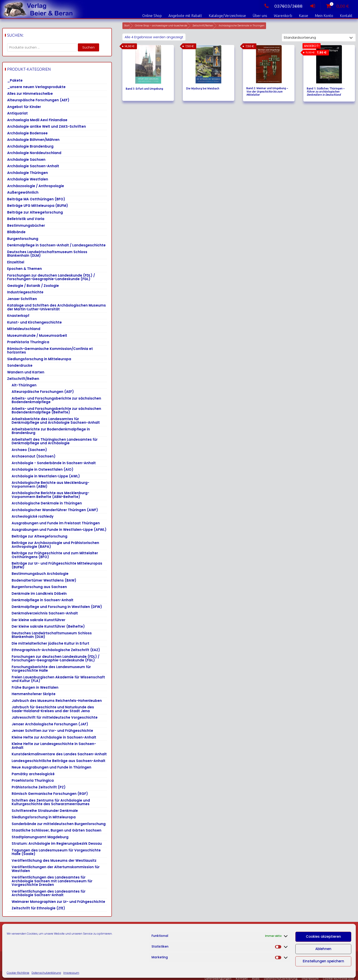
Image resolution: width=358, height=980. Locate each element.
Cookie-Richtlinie (18, 973)
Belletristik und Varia (26, 219)
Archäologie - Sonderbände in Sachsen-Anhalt (54, 463)
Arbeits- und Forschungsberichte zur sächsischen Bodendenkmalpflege (56, 400)
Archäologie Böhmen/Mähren (33, 140)
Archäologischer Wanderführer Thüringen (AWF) (55, 510)
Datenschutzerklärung (46, 973)
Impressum (71, 973)
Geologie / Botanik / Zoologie (33, 286)
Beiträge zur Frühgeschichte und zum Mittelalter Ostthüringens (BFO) (55, 555)
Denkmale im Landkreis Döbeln (39, 594)
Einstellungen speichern (323, 961)
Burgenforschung (23, 239)
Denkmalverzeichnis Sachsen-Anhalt (45, 613)
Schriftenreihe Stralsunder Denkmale (45, 811)
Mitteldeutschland (24, 329)
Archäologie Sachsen (26, 160)
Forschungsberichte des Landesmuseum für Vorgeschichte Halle (51, 669)
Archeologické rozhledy (33, 516)
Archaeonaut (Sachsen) (34, 456)
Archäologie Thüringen (28, 173)
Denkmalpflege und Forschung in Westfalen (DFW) (57, 607)
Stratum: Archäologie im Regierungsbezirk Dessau (57, 843)
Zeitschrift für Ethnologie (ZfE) (38, 908)
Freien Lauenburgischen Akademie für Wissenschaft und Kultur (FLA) (58, 679)
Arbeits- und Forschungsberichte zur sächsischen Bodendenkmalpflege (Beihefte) (56, 411)
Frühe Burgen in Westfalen (35, 687)
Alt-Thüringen (24, 385)
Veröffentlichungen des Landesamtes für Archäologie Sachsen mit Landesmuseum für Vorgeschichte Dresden (52, 881)
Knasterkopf (18, 316)
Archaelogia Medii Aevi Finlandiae (37, 120)
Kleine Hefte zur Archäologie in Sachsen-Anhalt (54, 737)
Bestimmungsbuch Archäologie (40, 574)
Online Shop (152, 16)
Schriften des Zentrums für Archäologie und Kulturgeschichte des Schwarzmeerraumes (51, 802)
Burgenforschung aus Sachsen (39, 587)
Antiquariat (17, 113)
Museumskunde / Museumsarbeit (37, 335)
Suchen (88, 47)
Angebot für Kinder (24, 107)
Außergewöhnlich (23, 192)
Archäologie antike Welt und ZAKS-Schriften (47, 126)
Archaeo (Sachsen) (29, 450)
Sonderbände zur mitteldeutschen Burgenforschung (59, 824)
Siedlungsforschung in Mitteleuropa (39, 359)
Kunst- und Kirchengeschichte (34, 322)
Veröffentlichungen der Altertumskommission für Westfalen (56, 869)
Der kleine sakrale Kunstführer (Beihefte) (48, 626)
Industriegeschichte (25, 292)
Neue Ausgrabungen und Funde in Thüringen (51, 767)
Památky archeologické (33, 774)
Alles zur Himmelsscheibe (30, 94)
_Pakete (15, 80)
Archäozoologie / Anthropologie (36, 186)
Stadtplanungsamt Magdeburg (40, 837)
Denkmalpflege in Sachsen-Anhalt (43, 600)
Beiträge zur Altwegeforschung (35, 212)
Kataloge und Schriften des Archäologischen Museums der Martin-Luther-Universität (56, 307)
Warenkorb (283, 16)
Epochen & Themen (25, 269)
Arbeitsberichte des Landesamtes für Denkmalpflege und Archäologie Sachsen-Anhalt (56, 421)
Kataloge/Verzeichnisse (227, 16)
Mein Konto (324, 16)
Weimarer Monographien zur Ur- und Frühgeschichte (58, 902)
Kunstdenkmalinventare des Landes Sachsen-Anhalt (59, 754)
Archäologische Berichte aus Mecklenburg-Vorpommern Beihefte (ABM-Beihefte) (50, 495)
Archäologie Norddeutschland (34, 153)
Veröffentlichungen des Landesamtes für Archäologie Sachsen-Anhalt (49, 893)
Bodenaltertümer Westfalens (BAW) (44, 580)
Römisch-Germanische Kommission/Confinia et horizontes (50, 351)
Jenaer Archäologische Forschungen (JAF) (50, 724)
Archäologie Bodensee (27, 133)
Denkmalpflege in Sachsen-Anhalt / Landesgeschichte (56, 245)
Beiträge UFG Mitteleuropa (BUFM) (38, 206)
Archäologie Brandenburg (30, 146)
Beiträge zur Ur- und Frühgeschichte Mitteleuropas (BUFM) (57, 565)
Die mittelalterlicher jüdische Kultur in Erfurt (50, 643)
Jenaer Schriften (22, 299)
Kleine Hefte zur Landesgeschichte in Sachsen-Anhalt (54, 746)
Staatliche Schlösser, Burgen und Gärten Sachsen (56, 830)
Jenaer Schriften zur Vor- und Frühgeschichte (52, 731)
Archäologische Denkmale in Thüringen (47, 503)
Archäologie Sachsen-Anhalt (33, 166)
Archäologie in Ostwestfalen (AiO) (43, 469)
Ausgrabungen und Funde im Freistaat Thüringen (56, 523)
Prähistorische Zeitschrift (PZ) (39, 787)
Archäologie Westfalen (28, 179)
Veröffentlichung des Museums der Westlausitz (54, 860)
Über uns (260, 16)
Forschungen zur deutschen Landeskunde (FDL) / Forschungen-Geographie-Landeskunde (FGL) (51, 277)
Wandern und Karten (26, 372)
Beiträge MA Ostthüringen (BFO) (36, 199)
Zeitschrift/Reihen (203, 26)
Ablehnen (323, 949)
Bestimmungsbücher (26, 225)
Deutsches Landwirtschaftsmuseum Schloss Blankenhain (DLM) (47, 254)
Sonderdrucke (20, 365)
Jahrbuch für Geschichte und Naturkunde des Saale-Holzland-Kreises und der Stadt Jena (53, 709)
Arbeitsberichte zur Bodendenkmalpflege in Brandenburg (51, 431)
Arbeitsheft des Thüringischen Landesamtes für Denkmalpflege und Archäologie (55, 441)
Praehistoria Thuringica (28, 342)
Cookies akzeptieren (323, 937)
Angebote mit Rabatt (185, 16)
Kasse (304, 16)
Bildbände (16, 232)
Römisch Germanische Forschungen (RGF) (50, 794)
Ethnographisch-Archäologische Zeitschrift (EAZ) (56, 650)
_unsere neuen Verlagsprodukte (36, 87)
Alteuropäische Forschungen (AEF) (38, 100)
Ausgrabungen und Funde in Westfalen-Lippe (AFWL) (59, 530)
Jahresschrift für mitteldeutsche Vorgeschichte (55, 717)
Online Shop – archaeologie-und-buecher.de (161, 26)
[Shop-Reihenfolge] (319, 38)
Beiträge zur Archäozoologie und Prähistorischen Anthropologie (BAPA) (55, 545)
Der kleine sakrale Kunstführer (38, 620)
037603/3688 (282, 6)
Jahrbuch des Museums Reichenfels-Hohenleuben (57, 701)
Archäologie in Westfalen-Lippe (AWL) (46, 476)
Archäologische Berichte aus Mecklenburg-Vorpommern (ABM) (50, 485)
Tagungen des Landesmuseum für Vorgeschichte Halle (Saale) (56, 852)
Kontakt (346, 16)
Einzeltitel (16, 262)
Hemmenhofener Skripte (34, 694)
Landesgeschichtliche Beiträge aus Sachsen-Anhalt (59, 761)
